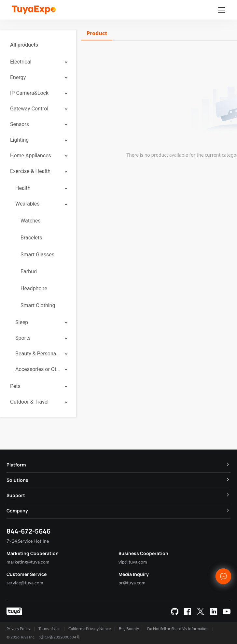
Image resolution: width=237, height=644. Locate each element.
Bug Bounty (129, 629)
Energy (18, 77)
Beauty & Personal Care (38, 354)
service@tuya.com (25, 583)
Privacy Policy (18, 629)
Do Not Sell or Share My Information (178, 629)
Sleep (22, 322)
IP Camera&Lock (29, 93)
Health (23, 188)
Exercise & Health (30, 171)
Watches (31, 221)
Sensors (20, 124)
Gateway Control (29, 109)
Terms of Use (49, 629)
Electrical (21, 62)
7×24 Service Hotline (28, 541)
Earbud (29, 272)
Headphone (34, 288)
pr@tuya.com (132, 583)
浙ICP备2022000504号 (60, 637)
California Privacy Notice (90, 629)
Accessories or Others (38, 369)
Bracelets (31, 238)
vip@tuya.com (133, 562)
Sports (23, 338)
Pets (15, 386)
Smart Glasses (37, 255)
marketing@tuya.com (28, 562)
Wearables (28, 204)
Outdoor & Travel (29, 402)
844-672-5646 (28, 531)
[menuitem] (38, 45)
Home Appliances (31, 156)
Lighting (19, 140)
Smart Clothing (38, 305)
